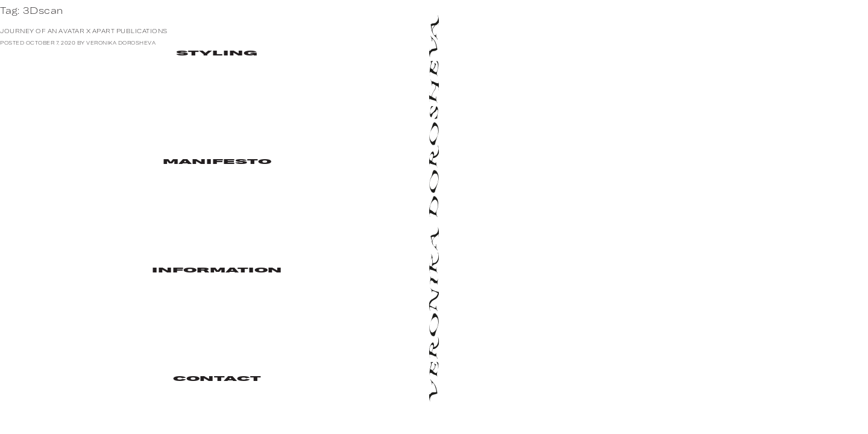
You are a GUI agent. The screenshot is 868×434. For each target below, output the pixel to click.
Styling (217, 54)
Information (217, 271)
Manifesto (217, 162)
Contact (217, 379)
